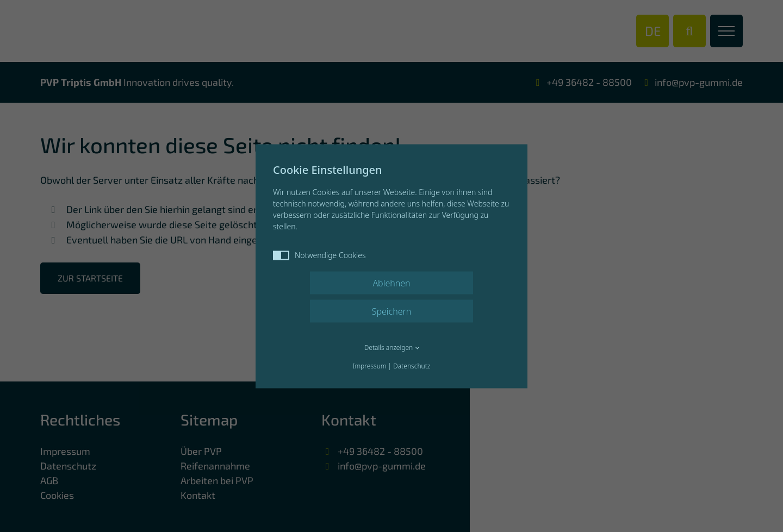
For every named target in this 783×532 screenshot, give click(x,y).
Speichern (392, 311)
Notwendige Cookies (319, 255)
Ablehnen (391, 283)
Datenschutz (412, 365)
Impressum (370, 365)
